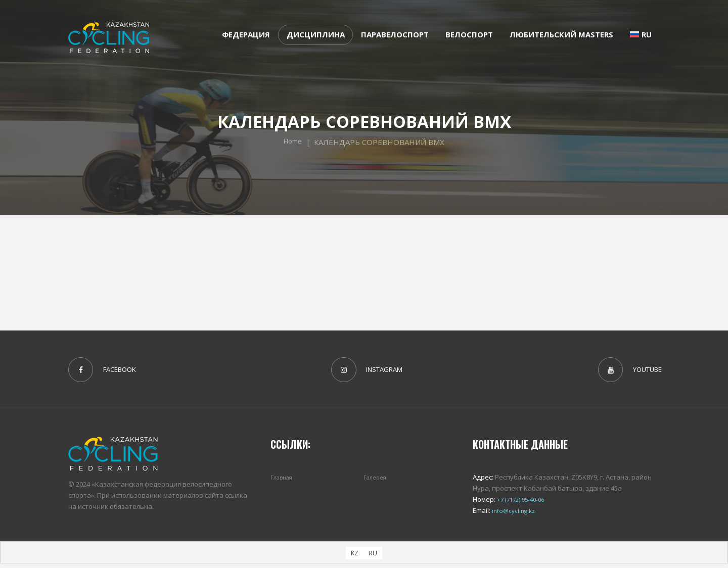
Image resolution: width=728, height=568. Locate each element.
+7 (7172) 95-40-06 (523, 503)
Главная (284, 481)
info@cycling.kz (515, 515)
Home (293, 142)
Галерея (377, 481)
